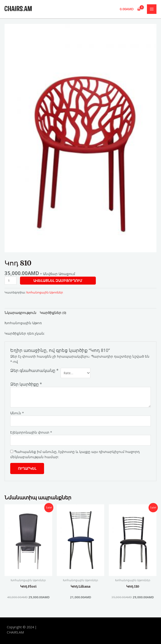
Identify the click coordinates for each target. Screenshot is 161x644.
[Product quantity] (11, 281)
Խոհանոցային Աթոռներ (45, 292)
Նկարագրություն (20, 313)
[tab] (20, 313)
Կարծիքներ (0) (53, 313)
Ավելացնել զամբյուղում (58, 280)
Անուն (17, 413)
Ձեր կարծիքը (26, 384)
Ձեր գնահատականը (34, 370)
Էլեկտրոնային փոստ (31, 432)
